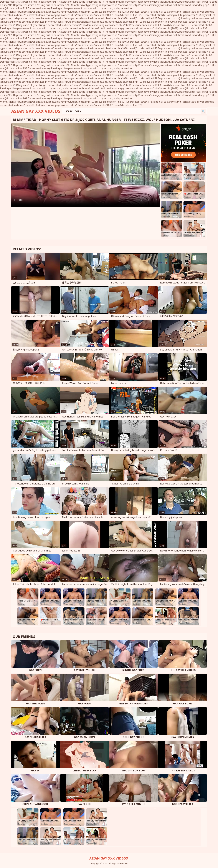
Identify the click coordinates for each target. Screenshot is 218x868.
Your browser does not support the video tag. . (86, 165)
